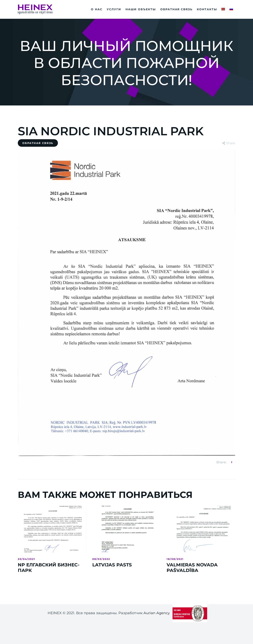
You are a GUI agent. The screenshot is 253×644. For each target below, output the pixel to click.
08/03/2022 (101, 559)
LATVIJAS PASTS (112, 565)
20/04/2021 (26, 559)
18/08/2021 (175, 559)
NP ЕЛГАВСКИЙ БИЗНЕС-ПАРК (49, 568)
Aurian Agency (157, 613)
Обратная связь (38, 143)
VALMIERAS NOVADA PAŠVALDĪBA (192, 568)
